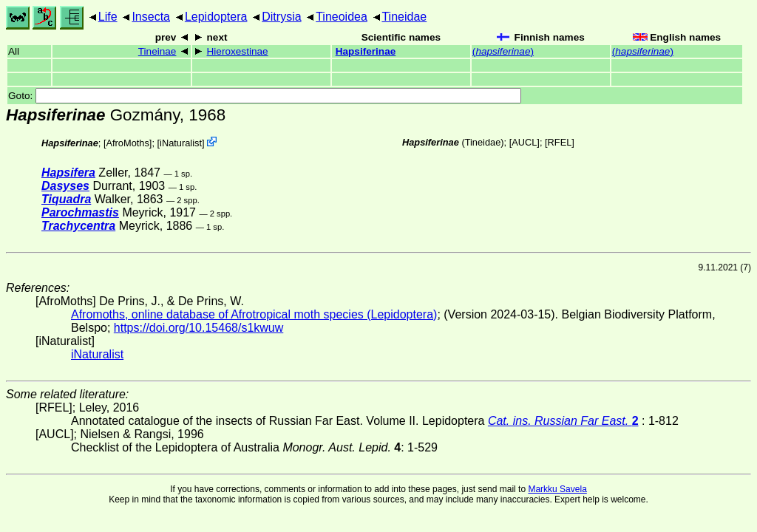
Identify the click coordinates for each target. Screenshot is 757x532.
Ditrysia (281, 17)
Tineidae (404, 17)
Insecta (151, 17)
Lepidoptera (216, 17)
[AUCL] (525, 142)
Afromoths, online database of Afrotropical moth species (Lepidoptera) (254, 314)
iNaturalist (181, 143)
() (503, 51)
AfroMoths (128, 143)
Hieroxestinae (238, 51)
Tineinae (157, 51)
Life (108, 17)
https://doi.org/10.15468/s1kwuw (198, 328)
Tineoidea (342, 17)
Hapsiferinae (366, 51)
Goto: (265, 96)
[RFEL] (560, 142)
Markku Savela (557, 489)
